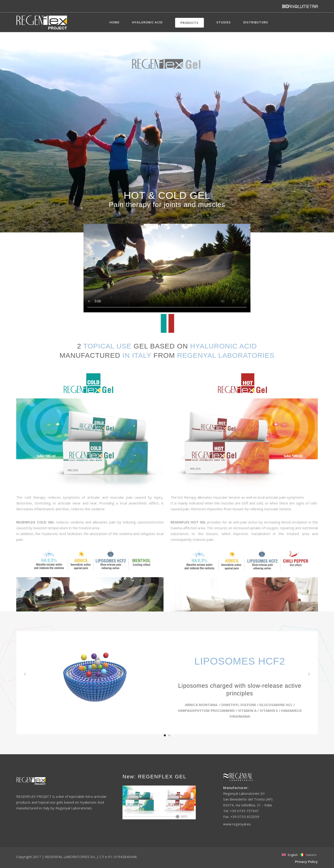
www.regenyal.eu (237, 824)
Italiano (308, 855)
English (290, 855)
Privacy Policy (306, 862)
